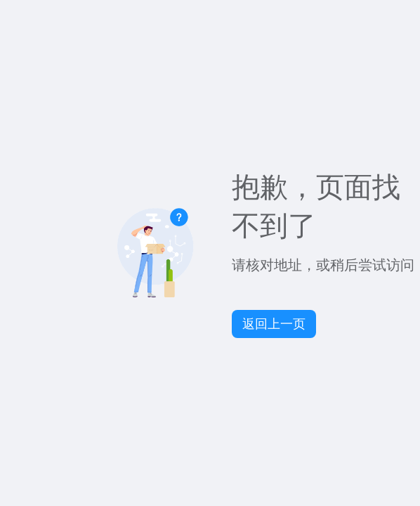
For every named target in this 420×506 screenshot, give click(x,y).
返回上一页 (274, 324)
